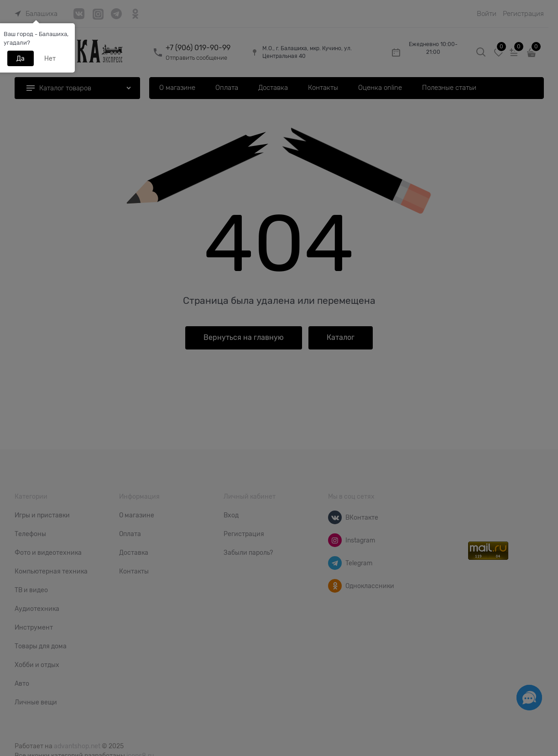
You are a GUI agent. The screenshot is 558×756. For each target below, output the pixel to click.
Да (21, 58)
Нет (50, 58)
